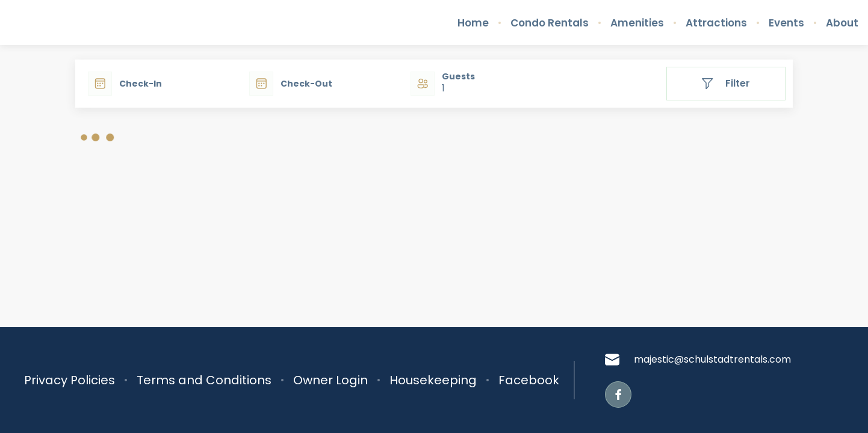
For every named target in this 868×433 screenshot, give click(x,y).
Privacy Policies (70, 380)
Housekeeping (433, 380)
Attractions (716, 23)
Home (473, 23)
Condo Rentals (550, 23)
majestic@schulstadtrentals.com (698, 360)
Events (786, 23)
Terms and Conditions (204, 380)
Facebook (529, 380)
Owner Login (330, 380)
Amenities (637, 23)
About (842, 23)
